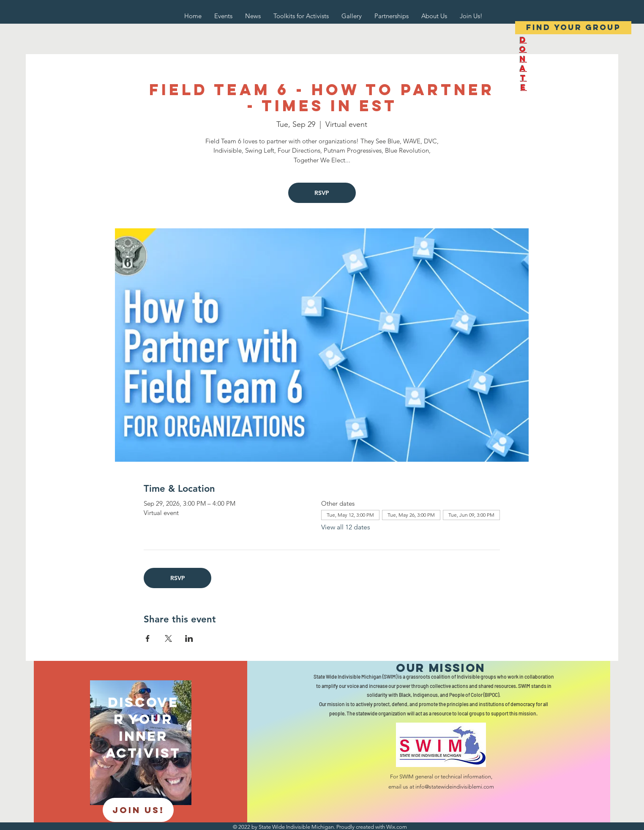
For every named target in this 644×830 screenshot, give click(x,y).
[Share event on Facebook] (148, 638)
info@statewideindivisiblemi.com (455, 787)
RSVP (322, 193)
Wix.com (397, 827)
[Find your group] (573, 28)
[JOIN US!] (138, 810)
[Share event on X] (168, 638)
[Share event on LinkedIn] (189, 638)
